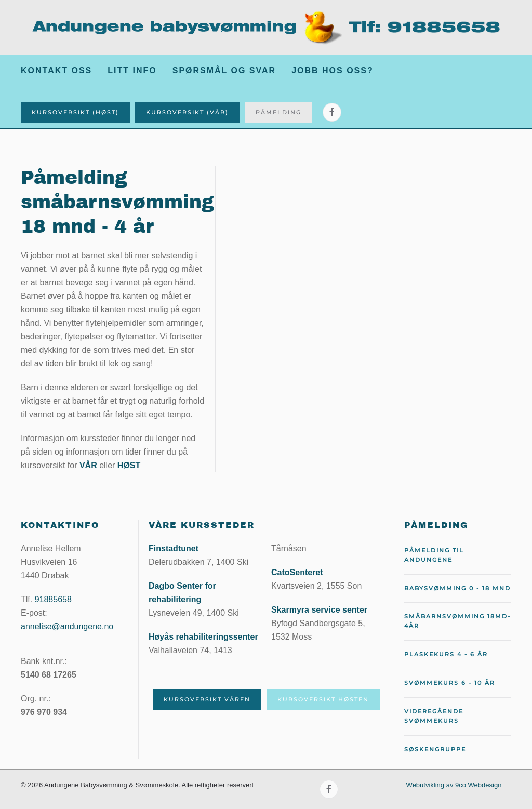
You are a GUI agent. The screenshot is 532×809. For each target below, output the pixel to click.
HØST (129, 465)
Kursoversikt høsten (323, 699)
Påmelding (278, 112)
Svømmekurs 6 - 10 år (450, 683)
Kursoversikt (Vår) (187, 112)
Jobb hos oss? (332, 70)
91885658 (53, 599)
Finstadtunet (174, 548)
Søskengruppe (435, 749)
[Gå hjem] (266, 28)
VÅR (88, 465)
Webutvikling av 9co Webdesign (454, 785)
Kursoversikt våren (207, 699)
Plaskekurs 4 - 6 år (446, 654)
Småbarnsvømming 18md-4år (457, 621)
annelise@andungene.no (67, 626)
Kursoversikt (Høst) (75, 112)
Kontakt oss (56, 70)
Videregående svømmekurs (434, 716)
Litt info (132, 70)
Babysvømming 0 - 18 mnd (457, 588)
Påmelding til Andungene (434, 555)
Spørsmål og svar (224, 70)
